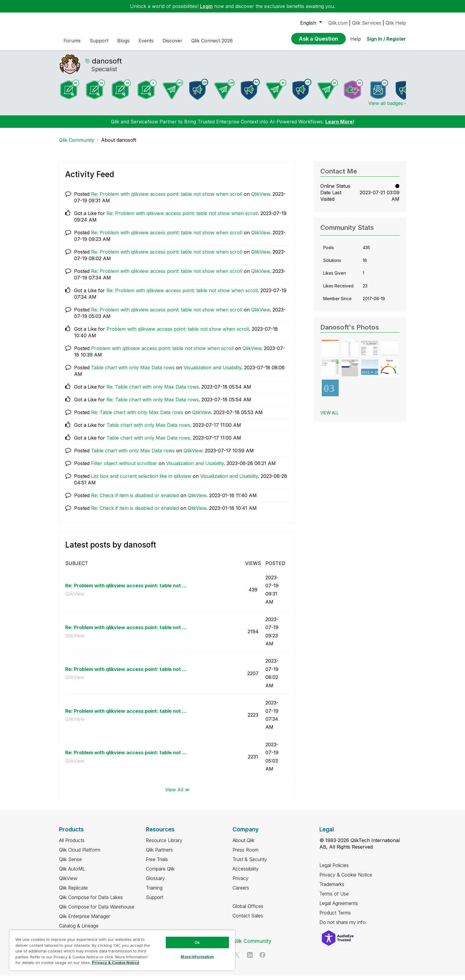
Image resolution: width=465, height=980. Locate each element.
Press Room (246, 854)
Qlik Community (77, 144)
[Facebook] (262, 959)
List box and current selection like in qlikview (141, 481)
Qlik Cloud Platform (80, 854)
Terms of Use (334, 898)
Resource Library (164, 845)
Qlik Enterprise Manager (85, 921)
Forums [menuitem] (72, 41)
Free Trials (157, 864)
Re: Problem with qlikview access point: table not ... (126, 590)
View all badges (386, 108)
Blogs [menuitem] (123, 41)
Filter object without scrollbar (124, 468)
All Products (72, 845)
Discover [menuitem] (172, 41)
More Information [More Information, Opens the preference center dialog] (197, 957)
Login (206, 6)
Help (356, 39)
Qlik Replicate (73, 892)
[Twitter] (237, 959)
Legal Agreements (339, 908)
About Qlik (243, 845)
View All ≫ (177, 794)
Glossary (155, 883)
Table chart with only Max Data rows (133, 372)
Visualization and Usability (212, 372)
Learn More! (340, 126)
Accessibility (246, 873)
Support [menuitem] (99, 41)
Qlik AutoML (72, 873)
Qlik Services (367, 23)
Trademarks (332, 889)
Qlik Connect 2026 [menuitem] (212, 41)
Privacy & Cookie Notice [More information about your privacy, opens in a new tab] (116, 962)
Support (155, 902)
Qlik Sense (70, 864)
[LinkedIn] (250, 959)
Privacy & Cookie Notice (346, 879)
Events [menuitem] (146, 41)
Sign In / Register (386, 39)
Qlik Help (396, 23)
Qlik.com (338, 23)
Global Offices (248, 911)
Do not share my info (343, 927)
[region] (122, 950)
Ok (197, 942)
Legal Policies (334, 870)
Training (154, 892)
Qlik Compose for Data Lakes (91, 902)
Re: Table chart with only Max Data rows (153, 391)
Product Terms (335, 917)
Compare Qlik (160, 873)
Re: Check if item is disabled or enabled (135, 500)
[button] (330, 353)
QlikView (261, 198)
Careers (241, 892)
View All (329, 417)
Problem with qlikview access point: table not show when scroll (178, 333)
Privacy (241, 883)
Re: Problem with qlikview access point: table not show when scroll (167, 198)
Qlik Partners (159, 854)
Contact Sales (248, 920)
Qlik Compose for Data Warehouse (97, 911)
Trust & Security (250, 864)
